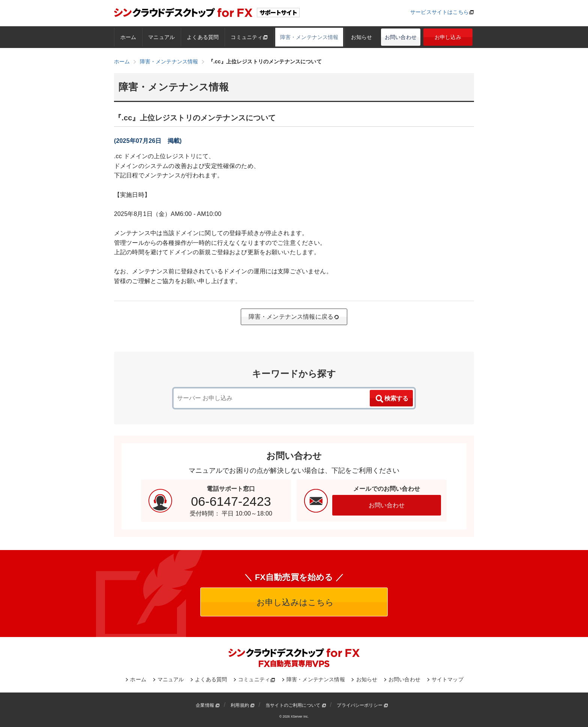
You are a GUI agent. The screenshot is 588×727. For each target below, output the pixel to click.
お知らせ (362, 37)
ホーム (128, 37)
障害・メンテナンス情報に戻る (294, 317)
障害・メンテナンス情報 (309, 37)
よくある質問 (203, 37)
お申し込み (448, 37)
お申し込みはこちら (294, 602)
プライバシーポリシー (362, 705)
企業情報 (208, 705)
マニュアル (161, 37)
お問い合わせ (401, 37)
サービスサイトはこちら (439, 12)
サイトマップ (448, 679)
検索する (391, 399)
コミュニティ (249, 37)
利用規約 (243, 705)
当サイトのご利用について (296, 705)
